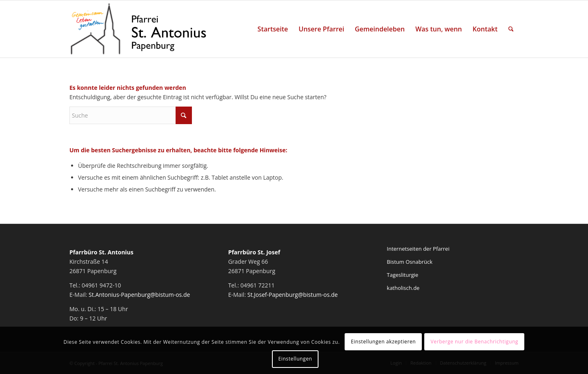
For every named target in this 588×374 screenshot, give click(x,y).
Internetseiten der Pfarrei (418, 249)
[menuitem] (273, 29)
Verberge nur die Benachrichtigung (475, 342)
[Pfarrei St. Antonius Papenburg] (138, 29)
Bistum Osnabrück (410, 262)
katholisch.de (403, 288)
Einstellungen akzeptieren (383, 342)
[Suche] (511, 29)
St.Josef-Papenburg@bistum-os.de (293, 295)
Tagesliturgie (402, 275)
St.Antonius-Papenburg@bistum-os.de (139, 295)
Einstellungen (295, 359)
